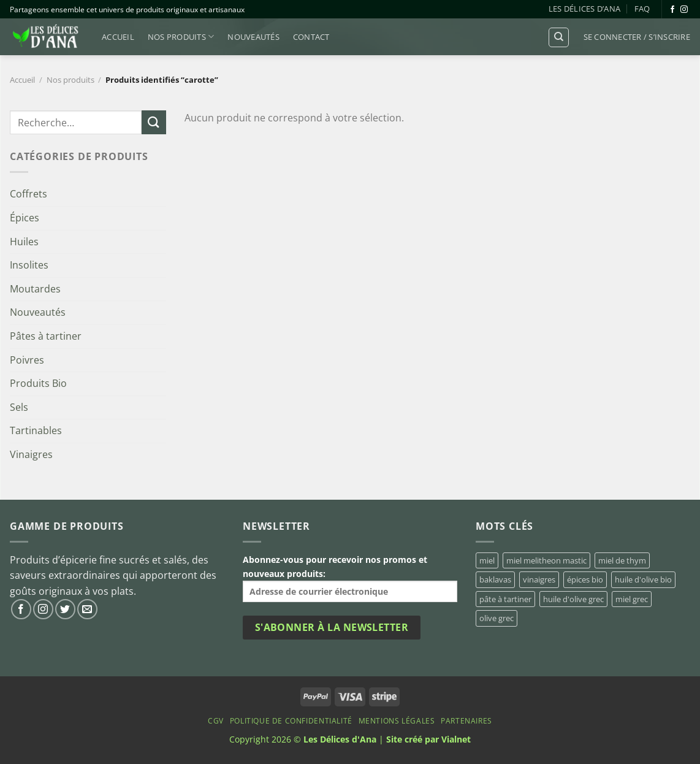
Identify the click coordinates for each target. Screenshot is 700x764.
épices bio (585, 579)
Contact (311, 37)
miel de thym (622, 560)
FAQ (642, 9)
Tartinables (36, 430)
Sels (19, 407)
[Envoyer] (154, 122)
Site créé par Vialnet (428, 739)
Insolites (29, 265)
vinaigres (539, 579)
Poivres (27, 360)
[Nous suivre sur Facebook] (672, 10)
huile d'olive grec (573, 599)
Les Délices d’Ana (584, 9)
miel (487, 560)
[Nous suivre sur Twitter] (65, 609)
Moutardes (35, 289)
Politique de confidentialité (291, 721)
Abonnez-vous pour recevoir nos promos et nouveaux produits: (350, 578)
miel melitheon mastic (546, 560)
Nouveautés (253, 37)
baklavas (495, 579)
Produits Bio (38, 383)
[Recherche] (559, 37)
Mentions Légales (397, 721)
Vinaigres (31, 454)
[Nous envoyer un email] (87, 609)
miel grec (632, 599)
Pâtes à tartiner (46, 336)
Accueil (118, 37)
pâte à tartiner (505, 599)
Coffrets (29, 194)
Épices (25, 218)
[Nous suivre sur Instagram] (684, 10)
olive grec (496, 618)
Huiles (24, 242)
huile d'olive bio (643, 579)
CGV (216, 721)
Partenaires (466, 721)
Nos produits (181, 36)
